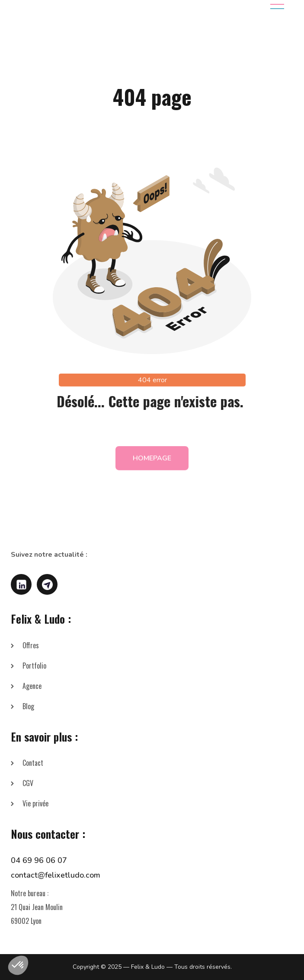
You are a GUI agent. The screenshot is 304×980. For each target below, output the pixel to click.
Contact (33, 763)
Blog (28, 706)
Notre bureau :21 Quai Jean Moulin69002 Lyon (37, 907)
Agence (32, 686)
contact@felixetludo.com (56, 875)
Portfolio (34, 666)
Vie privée (35, 803)
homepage (152, 462)
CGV (28, 783)
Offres (31, 645)
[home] (73, 6)
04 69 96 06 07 (39, 860)
